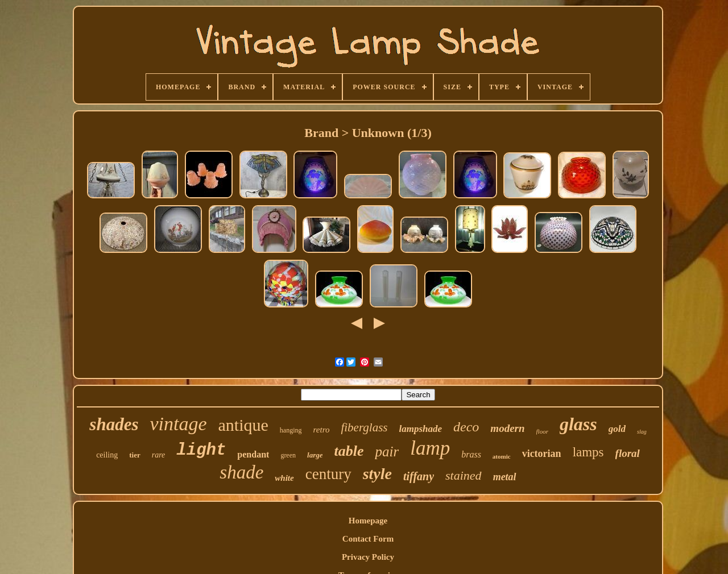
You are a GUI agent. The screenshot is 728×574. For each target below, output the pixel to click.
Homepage (368, 521)
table (349, 451)
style (377, 474)
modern (507, 428)
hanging (291, 430)
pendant (253, 454)
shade (241, 472)
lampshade (420, 429)
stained (464, 475)
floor (542, 431)
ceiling (107, 455)
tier (135, 455)
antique (243, 425)
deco (466, 427)
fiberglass (364, 427)
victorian (542, 454)
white (284, 478)
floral (628, 453)
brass (471, 454)
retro (322, 430)
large (315, 455)
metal (505, 477)
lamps (588, 452)
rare (159, 455)
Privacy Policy (368, 557)
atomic (502, 456)
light (201, 450)
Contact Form (368, 539)
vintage (178, 424)
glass (578, 424)
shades (114, 424)
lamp (430, 448)
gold (617, 429)
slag (642, 432)
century (328, 474)
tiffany (419, 476)
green (288, 455)
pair (387, 452)
